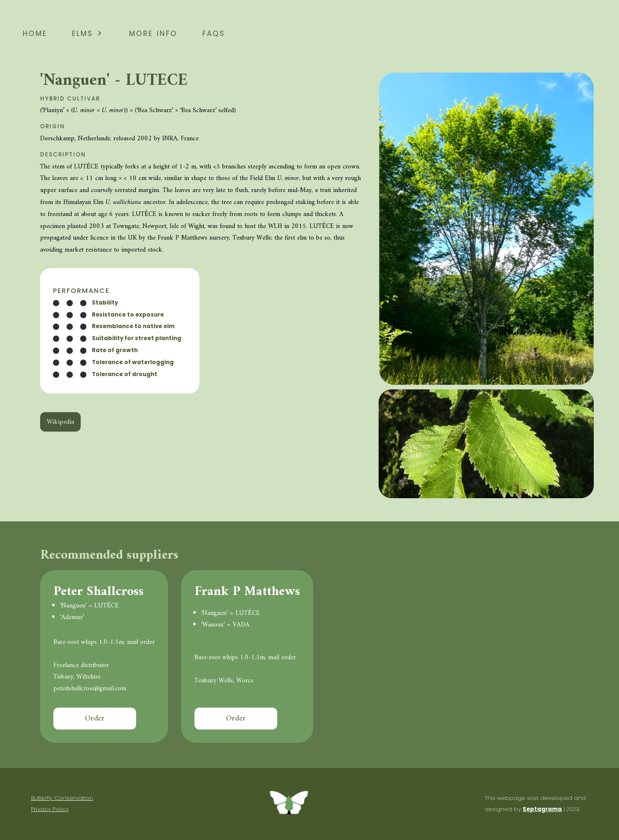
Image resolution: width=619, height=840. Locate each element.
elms (88, 32)
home (35, 32)
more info (153, 32)
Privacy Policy (50, 809)
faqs (214, 32)
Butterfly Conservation (62, 798)
